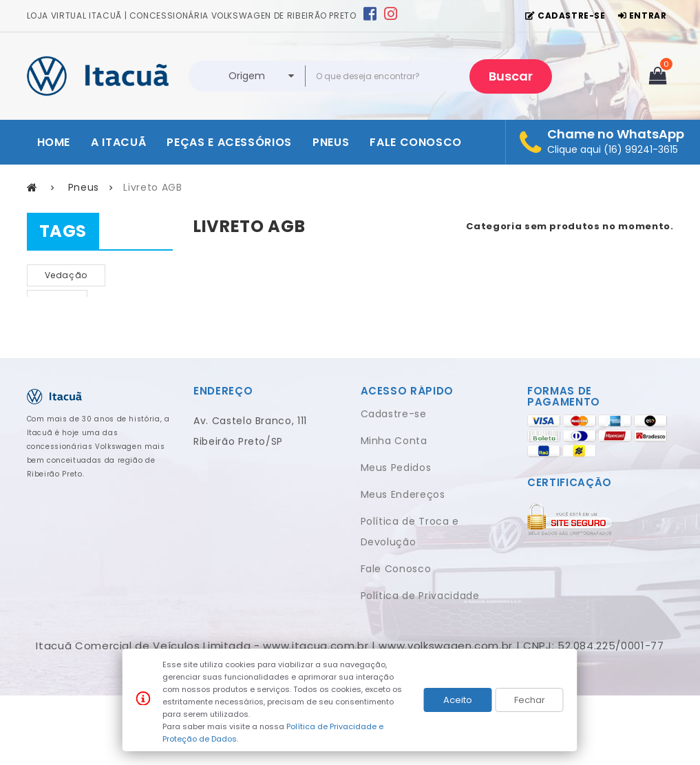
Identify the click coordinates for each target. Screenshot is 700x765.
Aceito (458, 700)
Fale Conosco (396, 638)
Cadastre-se (394, 483)
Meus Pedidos (396, 537)
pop (53, 352)
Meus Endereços (403, 564)
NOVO (57, 301)
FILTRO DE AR (73, 326)
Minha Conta (394, 510)
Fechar (530, 700)
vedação (66, 275)
